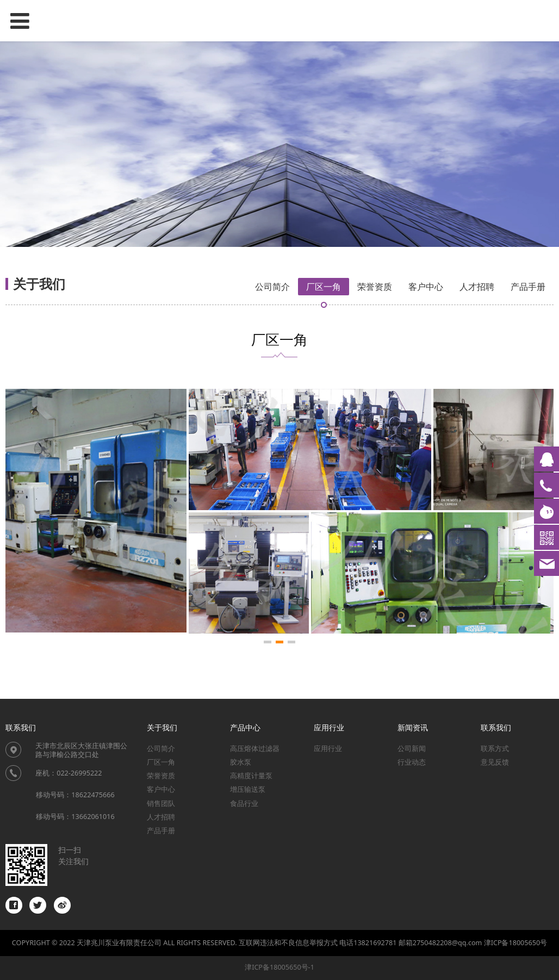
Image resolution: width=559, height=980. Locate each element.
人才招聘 (477, 287)
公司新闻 (412, 749)
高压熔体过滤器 (255, 749)
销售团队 (161, 804)
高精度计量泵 (251, 776)
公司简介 (272, 287)
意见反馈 (495, 762)
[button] (268, 642)
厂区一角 (324, 287)
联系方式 (495, 749)
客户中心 (426, 287)
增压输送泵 (248, 789)
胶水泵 (241, 762)
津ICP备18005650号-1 (279, 967)
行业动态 (412, 762)
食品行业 (244, 804)
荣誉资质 (375, 287)
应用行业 (328, 749)
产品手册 (528, 287)
